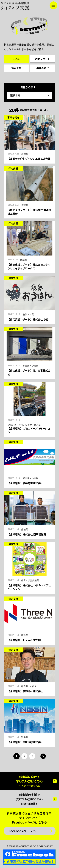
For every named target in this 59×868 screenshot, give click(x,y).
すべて (16, 59)
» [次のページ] (43, 756)
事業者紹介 (43, 68)
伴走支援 (16, 68)
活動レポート (43, 59)
